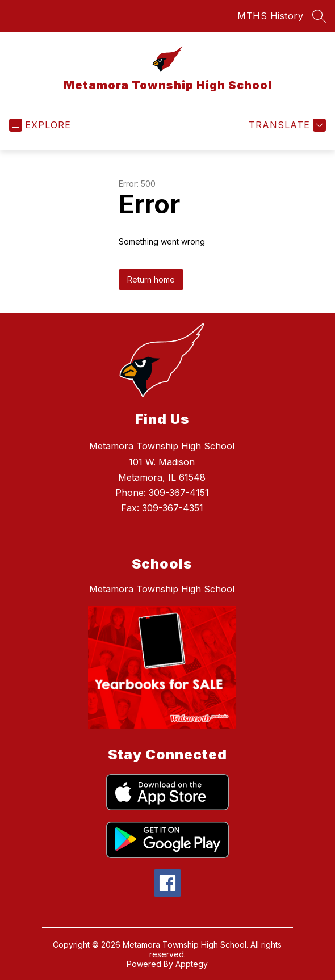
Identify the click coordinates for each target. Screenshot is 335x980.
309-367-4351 (173, 508)
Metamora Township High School (162, 589)
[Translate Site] (286, 125)
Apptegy (192, 964)
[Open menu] (40, 125)
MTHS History (270, 16)
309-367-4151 (179, 493)
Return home (151, 279)
